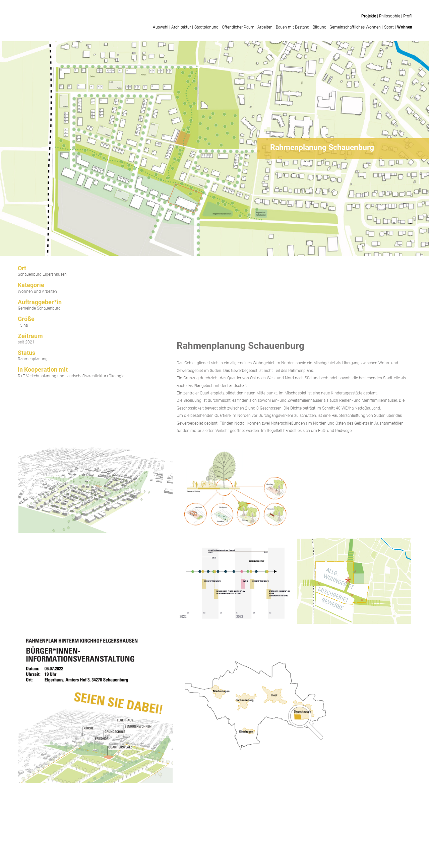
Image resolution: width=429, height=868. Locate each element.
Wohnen (405, 27)
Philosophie (390, 16)
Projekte (369, 16)
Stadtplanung (206, 27)
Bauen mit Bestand (293, 27)
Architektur (181, 27)
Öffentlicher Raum (238, 27)
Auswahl (161, 27)
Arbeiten (265, 27)
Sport (389, 27)
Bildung (320, 27)
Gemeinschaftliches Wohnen (355, 27)
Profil (408, 16)
